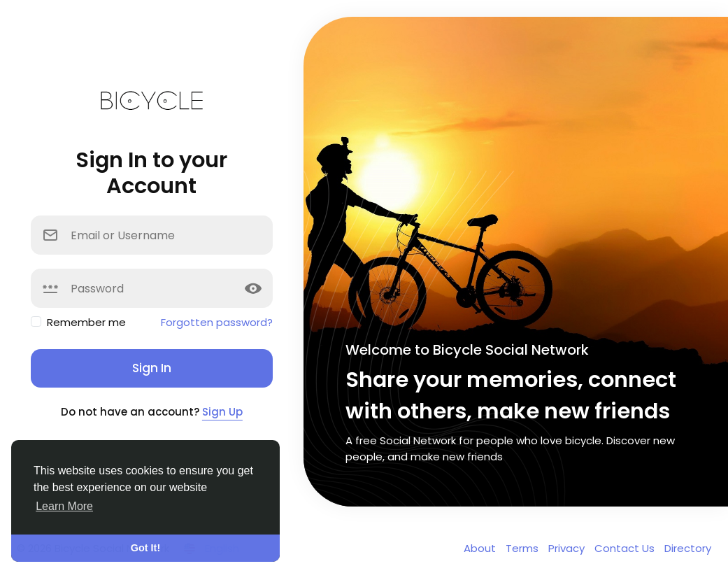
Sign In (152, 368)
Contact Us (626, 548)
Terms (523, 548)
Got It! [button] (145, 548)
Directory (688, 548)
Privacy (568, 548)
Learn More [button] (64, 506)
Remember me (86, 322)
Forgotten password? (217, 322)
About (481, 548)
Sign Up (222, 412)
